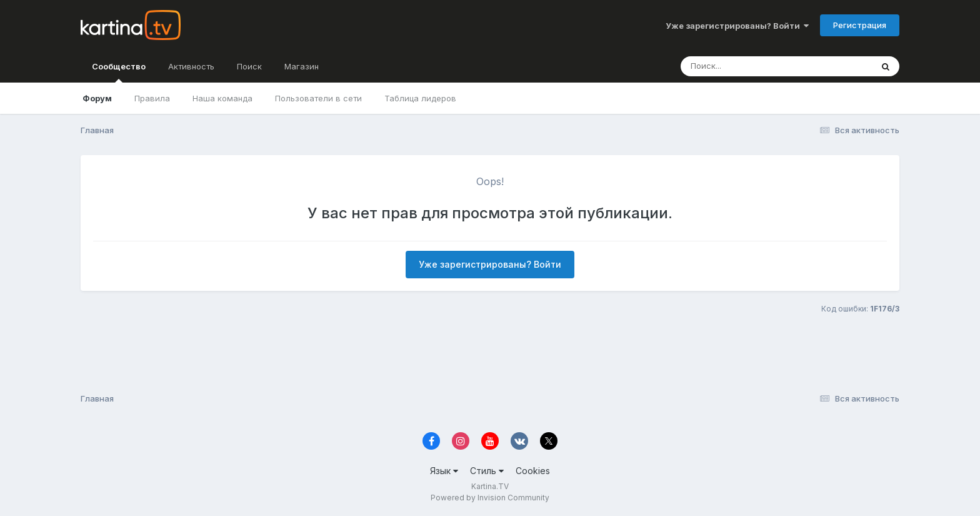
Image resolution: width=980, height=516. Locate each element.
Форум (97, 98)
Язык (444, 471)
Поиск (249, 66)
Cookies (533, 471)
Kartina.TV (490, 486)
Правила (152, 98)
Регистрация (860, 25)
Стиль (487, 471)
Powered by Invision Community (490, 498)
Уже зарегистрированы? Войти (737, 26)
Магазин (302, 66)
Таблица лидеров (420, 98)
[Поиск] (752, 66)
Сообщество (119, 72)
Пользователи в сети (318, 98)
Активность (191, 66)
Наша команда (222, 98)
